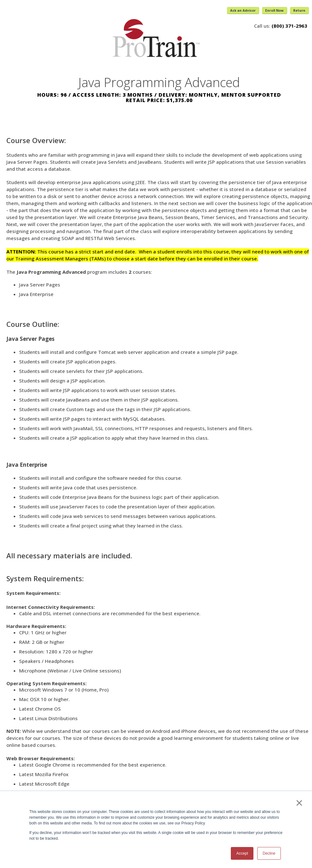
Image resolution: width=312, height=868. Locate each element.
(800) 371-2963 (289, 26)
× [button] (299, 803)
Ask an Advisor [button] (243, 10)
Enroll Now (274, 10)
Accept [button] (242, 853)
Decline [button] (269, 853)
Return (299, 10)
